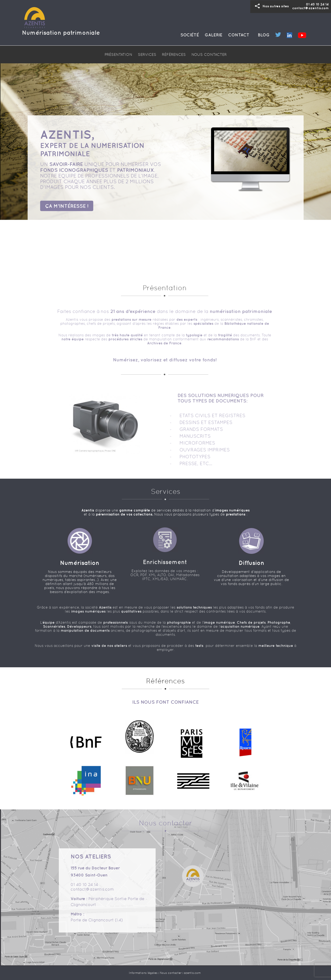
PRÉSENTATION (118, 54)
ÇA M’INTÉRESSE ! (67, 205)
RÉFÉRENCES (174, 54)
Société (190, 35)
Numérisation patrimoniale (61, 33)
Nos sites (271, 6)
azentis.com (192, 973)
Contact (239, 35)
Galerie (214, 35)
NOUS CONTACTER (209, 54)
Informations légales (143, 973)
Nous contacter (171, 973)
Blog (264, 35)
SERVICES (147, 54)
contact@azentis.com (310, 8)
